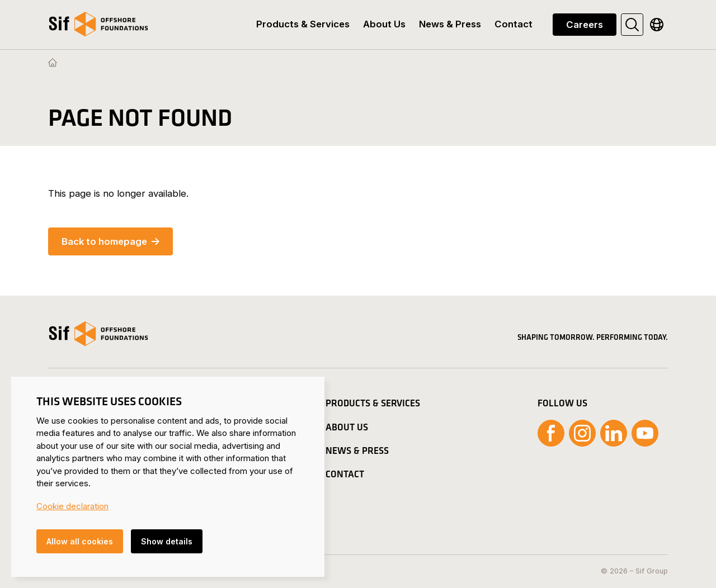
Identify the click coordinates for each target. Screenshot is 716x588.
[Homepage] (53, 63)
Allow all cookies (80, 541)
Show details (167, 541)
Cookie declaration (72, 506)
